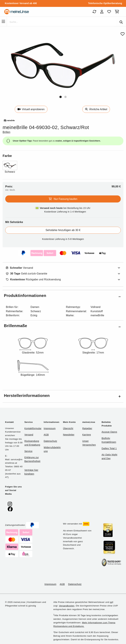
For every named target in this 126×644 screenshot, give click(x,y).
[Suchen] (121, 22)
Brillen (6, 132)
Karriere (87, 435)
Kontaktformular (33, 428)
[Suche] (62, 22)
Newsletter (69, 435)
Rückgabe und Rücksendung (33, 280)
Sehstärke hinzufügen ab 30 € (63, 230)
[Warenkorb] (118, 12)
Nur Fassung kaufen (63, 199)
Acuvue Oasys (109, 432)
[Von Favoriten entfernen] (123, 34)
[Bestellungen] (94, 12)
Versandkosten (67, 606)
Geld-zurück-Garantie (27, 274)
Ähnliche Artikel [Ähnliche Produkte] (96, 109)
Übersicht (68, 428)
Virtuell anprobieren (31, 109)
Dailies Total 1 (109, 448)
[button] (61, 97)
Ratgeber (87, 428)
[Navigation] (3, 21)
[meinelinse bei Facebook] (10, 509)
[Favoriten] (109, 12)
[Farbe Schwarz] (10, 167)
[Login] (102, 12)
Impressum (50, 428)
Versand (20, 268)
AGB (46, 435)
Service (28, 451)
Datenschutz (50, 441)
